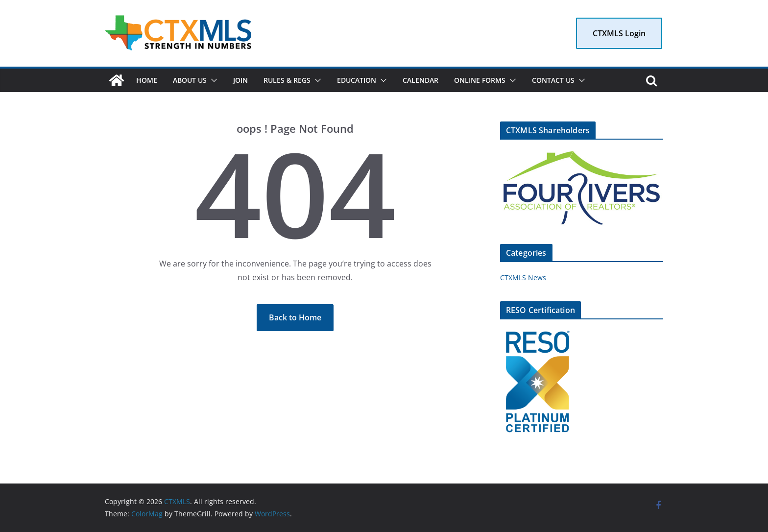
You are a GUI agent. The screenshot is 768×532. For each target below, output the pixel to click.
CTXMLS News (523, 278)
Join (240, 80)
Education (357, 80)
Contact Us (553, 80)
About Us (190, 80)
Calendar (420, 80)
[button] (212, 80)
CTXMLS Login (619, 33)
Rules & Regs (287, 80)
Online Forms (480, 80)
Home (147, 80)
